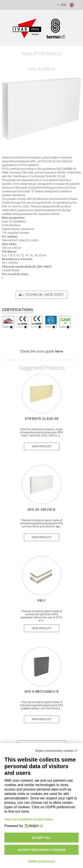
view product (42, 446)
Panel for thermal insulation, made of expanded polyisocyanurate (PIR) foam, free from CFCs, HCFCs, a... (41, 432)
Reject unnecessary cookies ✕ (56, 751)
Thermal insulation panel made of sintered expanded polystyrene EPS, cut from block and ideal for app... (41, 523)
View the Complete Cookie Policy (29, 819)
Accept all (41, 838)
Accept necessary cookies (41, 850)
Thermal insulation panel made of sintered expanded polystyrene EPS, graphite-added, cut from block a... (41, 705)
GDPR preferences (42, 861)
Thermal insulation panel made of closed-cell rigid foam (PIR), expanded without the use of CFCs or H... (41, 616)
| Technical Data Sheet (41, 295)
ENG (66, 5)
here (59, 351)
